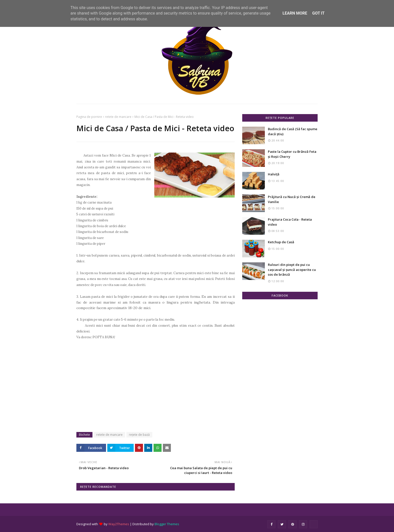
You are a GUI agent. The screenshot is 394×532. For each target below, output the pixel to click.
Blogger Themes (167, 524)
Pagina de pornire (89, 117)
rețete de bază (139, 435)
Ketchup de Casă (281, 242)
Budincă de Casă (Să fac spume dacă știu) (293, 131)
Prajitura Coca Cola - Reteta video (290, 222)
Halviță (274, 174)
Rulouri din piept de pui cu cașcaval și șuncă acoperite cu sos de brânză (292, 270)
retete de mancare (118, 117)
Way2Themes (119, 524)
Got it (318, 13)
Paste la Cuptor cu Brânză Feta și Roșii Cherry (292, 154)
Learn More (295, 13)
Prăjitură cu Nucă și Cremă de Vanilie (292, 199)
